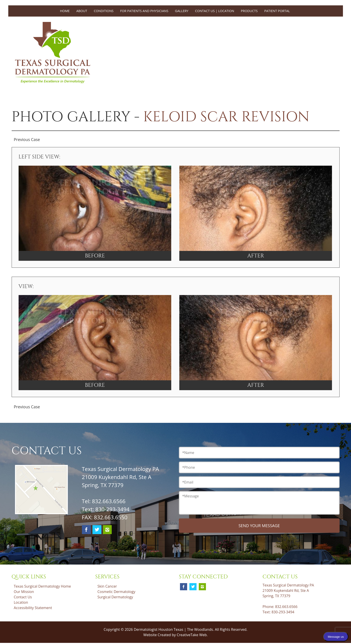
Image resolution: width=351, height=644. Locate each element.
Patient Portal (277, 11)
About (82, 11)
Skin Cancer (107, 586)
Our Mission (24, 592)
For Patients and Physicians (144, 11)
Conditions (104, 11)
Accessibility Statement (33, 608)
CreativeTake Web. (192, 635)
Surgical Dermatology (115, 597)
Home (65, 11)
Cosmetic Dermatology (116, 592)
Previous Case (27, 139)
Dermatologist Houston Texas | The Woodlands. (174, 629)
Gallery (182, 11)
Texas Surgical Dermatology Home (42, 586)
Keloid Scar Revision (226, 117)
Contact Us (23, 597)
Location (21, 602)
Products (249, 11)
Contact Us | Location (215, 11)
